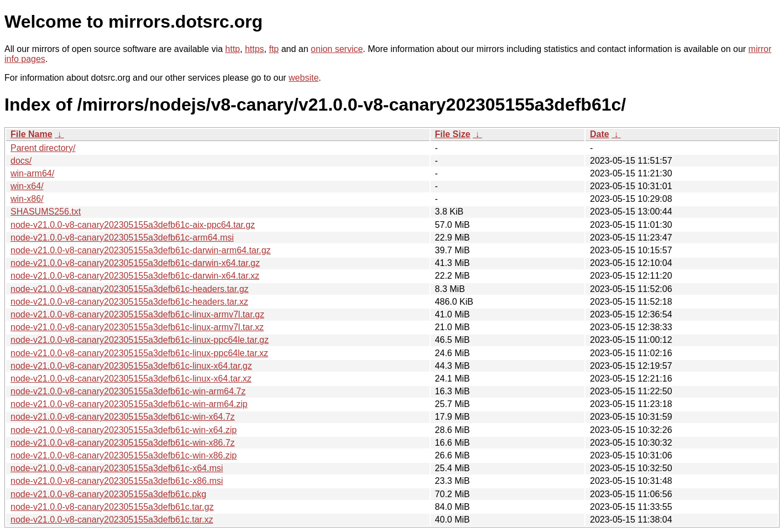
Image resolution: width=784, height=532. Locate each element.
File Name (32, 134)
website (304, 78)
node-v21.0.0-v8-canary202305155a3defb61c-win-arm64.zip (129, 404)
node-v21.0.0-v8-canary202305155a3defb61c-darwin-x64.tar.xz (135, 276)
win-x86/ (27, 199)
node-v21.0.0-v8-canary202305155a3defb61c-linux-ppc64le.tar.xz (139, 353)
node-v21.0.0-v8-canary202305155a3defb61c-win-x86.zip (124, 455)
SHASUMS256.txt (46, 212)
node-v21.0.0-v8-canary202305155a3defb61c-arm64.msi (122, 238)
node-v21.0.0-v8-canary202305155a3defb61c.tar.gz (112, 507)
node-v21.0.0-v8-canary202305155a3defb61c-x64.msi (117, 468)
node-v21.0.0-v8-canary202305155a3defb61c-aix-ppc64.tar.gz (133, 225)
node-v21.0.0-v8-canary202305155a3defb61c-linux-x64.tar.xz (131, 379)
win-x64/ (27, 186)
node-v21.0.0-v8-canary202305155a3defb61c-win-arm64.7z (128, 391)
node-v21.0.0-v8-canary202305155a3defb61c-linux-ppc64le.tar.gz (140, 340)
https (255, 49)
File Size (453, 134)
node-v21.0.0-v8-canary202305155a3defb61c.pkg (108, 494)
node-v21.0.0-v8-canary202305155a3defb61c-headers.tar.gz (130, 289)
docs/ (21, 161)
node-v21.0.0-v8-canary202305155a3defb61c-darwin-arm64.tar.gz (141, 250)
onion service (337, 49)
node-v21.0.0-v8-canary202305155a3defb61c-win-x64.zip (124, 430)
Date (600, 134)
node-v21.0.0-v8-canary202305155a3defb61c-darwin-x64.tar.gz (135, 263)
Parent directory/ (43, 148)
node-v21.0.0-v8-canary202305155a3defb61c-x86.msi (117, 481)
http (232, 49)
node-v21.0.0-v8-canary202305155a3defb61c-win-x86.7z (123, 443)
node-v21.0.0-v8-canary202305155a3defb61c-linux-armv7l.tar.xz (137, 327)
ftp (274, 49)
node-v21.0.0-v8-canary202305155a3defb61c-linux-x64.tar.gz (131, 366)
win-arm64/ (32, 173)
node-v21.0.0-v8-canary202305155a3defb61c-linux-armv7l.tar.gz (137, 314)
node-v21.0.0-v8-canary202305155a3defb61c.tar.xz (112, 520)
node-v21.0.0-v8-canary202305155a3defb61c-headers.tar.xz (129, 302)
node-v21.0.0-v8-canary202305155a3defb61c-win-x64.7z (123, 417)
